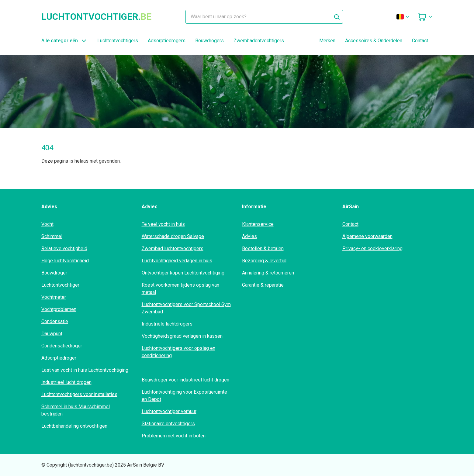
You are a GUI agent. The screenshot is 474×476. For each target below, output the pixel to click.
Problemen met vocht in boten (174, 436)
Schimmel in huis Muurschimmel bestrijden (76, 410)
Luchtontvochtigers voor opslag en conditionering (178, 352)
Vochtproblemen (59, 309)
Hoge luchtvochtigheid (65, 261)
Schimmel (52, 236)
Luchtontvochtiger (60, 285)
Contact (420, 41)
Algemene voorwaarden (367, 236)
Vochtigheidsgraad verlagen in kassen (182, 336)
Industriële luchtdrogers (167, 324)
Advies (249, 236)
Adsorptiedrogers (167, 41)
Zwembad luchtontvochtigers (173, 248)
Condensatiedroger (62, 346)
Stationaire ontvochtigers (168, 424)
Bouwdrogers (209, 41)
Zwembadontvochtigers (259, 41)
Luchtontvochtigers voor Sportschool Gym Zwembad (186, 308)
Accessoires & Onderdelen (374, 41)
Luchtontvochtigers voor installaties (79, 394)
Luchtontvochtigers (118, 41)
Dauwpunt (52, 334)
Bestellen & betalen (263, 248)
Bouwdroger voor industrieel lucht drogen (185, 380)
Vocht (47, 224)
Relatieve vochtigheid (64, 248)
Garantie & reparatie (263, 285)
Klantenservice (258, 224)
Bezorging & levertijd (264, 261)
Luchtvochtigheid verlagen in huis (177, 261)
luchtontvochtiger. (96, 17)
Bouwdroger (54, 273)
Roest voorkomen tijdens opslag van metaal (180, 289)
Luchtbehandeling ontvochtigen (74, 426)
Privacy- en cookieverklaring (372, 248)
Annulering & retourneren (268, 273)
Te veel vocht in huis (163, 224)
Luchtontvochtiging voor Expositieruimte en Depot (184, 396)
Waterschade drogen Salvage (173, 236)
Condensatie (55, 321)
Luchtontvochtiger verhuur (169, 411)
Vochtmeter (54, 297)
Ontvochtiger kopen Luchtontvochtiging (183, 273)
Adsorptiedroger (59, 358)
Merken (327, 41)
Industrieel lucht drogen (66, 382)
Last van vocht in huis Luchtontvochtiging (85, 370)
